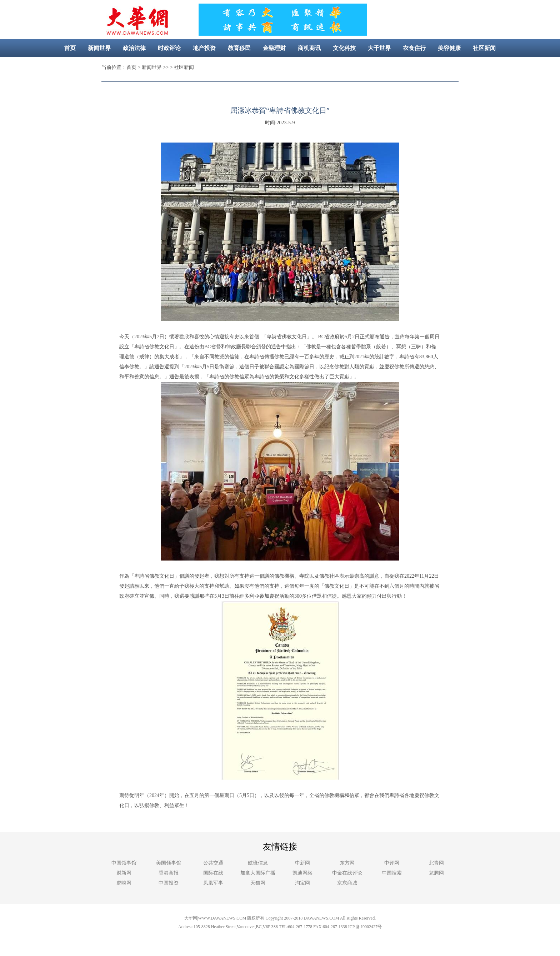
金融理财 (274, 48)
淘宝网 (302, 883)
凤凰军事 (213, 883)
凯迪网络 (302, 873)
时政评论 (169, 48)
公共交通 (213, 863)
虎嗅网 (124, 883)
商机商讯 (309, 48)
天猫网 (258, 883)
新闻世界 (99, 48)
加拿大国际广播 (258, 873)
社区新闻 (484, 48)
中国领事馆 (124, 863)
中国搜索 (392, 873)
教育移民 (239, 48)
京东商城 (347, 883)
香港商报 (169, 873)
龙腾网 (436, 873)
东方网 (347, 863)
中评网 (392, 863)
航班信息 (258, 863)
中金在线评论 (347, 873)
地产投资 (204, 48)
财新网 (124, 873)
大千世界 (379, 48)
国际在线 (213, 873)
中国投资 (169, 883)
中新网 (302, 863)
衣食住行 (414, 48)
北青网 (436, 863)
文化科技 (344, 48)
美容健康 (449, 48)
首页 (70, 48)
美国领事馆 (169, 863)
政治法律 (134, 48)
